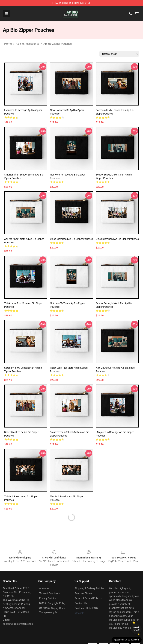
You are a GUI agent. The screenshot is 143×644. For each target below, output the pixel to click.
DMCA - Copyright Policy (52, 603)
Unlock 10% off (136, 629)
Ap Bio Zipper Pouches (58, 44)
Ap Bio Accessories (28, 44)
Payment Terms (83, 593)
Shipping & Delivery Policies (89, 588)
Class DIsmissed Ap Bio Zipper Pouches (71, 239)
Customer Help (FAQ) (86, 608)
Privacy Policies (48, 598)
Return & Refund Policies (88, 598)
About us (44, 588)
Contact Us (81, 603)
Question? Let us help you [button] (127, 640)
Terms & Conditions (50, 593)
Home (8, 44)
